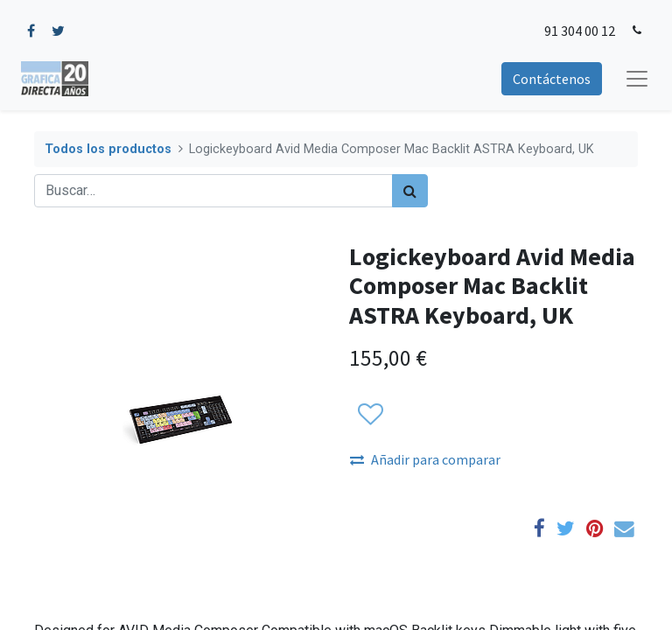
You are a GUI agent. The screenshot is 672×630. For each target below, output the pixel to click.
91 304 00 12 (580, 31)
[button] (370, 415)
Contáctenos (552, 79)
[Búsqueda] (410, 191)
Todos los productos (108, 149)
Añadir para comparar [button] (425, 459)
